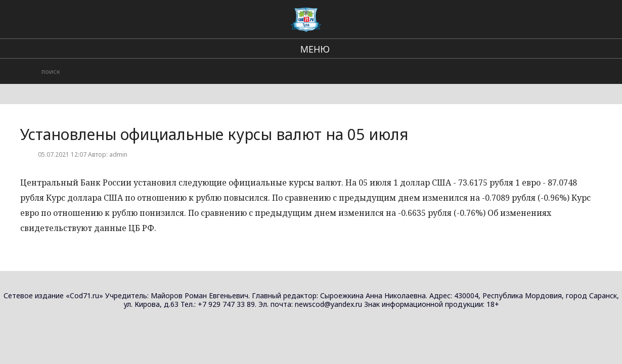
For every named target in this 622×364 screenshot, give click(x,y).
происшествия (411, 20)
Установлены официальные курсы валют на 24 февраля (554, 91)
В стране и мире (342, 20)
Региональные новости (258, 20)
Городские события (486, 20)
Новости (562, 71)
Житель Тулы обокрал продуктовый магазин (534, 137)
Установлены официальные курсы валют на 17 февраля (554, 229)
